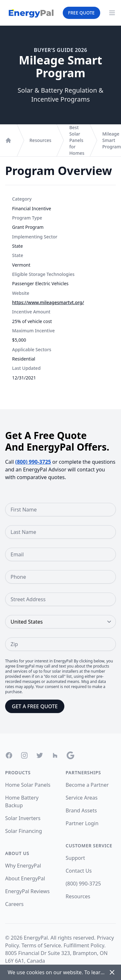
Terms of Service (41, 945)
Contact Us (79, 871)
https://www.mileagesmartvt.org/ (48, 302)
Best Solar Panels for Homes (77, 140)
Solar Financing (24, 831)
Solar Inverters (23, 818)
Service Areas (82, 798)
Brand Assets (81, 810)
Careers (14, 904)
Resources (40, 140)
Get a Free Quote (35, 706)
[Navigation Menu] (112, 13)
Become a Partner (87, 785)
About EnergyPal (25, 878)
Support (75, 858)
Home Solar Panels (28, 785)
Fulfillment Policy (84, 945)
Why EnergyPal (23, 866)
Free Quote (81, 13)
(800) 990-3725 (33, 462)
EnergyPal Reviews (27, 891)
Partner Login (82, 823)
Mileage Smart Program (112, 140)
